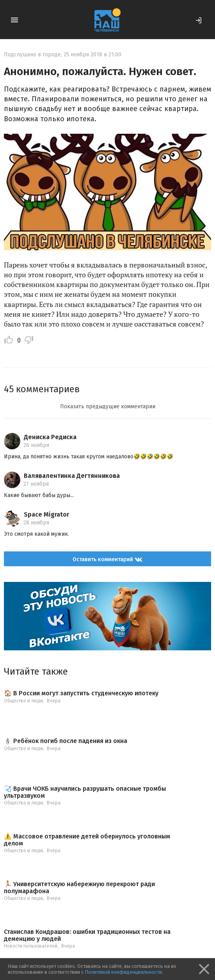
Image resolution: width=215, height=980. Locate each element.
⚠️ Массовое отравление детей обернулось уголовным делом (87, 840)
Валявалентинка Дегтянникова (72, 476)
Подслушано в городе (32, 55)
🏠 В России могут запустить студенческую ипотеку (81, 693)
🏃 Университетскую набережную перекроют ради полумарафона (79, 888)
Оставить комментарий (107, 559)
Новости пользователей (31, 946)
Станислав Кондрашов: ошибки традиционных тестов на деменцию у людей (87, 935)
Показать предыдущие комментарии (108, 407)
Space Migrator (46, 514)
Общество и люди (23, 701)
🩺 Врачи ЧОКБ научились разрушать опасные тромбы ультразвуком (85, 792)
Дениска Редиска (50, 437)
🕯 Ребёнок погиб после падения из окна (66, 741)
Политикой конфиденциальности (123, 972)
